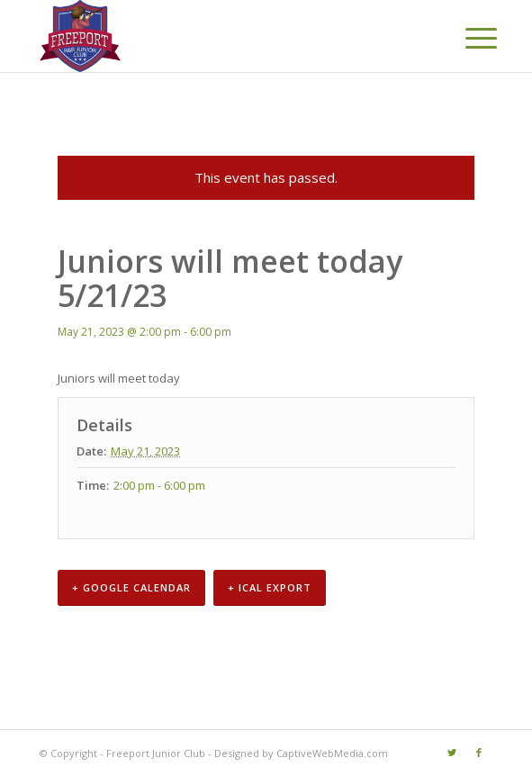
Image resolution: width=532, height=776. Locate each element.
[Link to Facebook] (479, 753)
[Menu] (467, 38)
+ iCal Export (270, 587)
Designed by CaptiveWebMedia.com (301, 753)
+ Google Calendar (131, 587)
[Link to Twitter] (452, 753)
